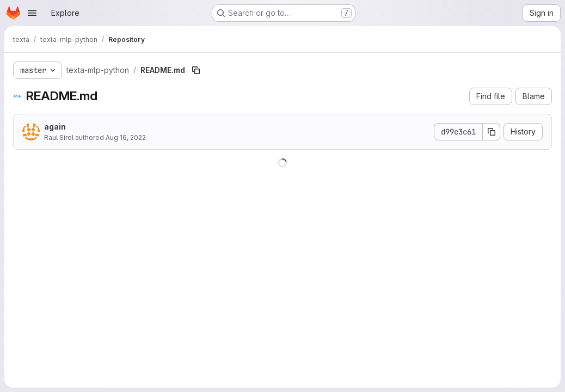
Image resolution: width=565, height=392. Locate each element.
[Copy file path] (196, 70)
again (55, 127)
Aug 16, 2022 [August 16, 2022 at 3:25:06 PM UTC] (126, 137)
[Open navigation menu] (32, 13)
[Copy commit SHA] (492, 132)
